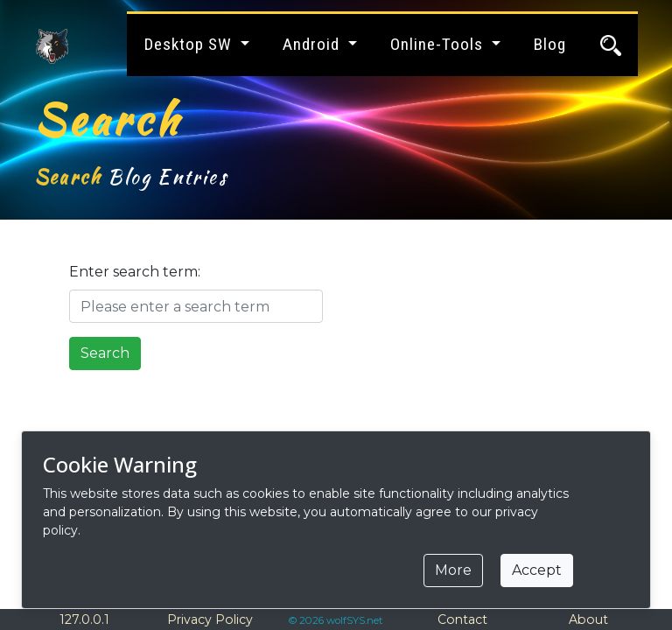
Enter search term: (135, 272)
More (453, 570)
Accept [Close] (537, 570)
